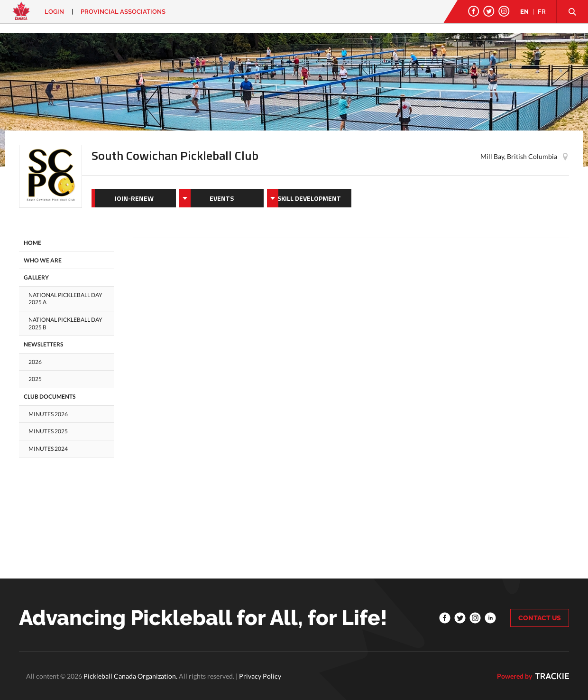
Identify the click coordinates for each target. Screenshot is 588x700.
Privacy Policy (260, 676)
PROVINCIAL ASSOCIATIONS (123, 12)
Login (54, 12)
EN (524, 12)
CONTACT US (540, 618)
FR (542, 12)
